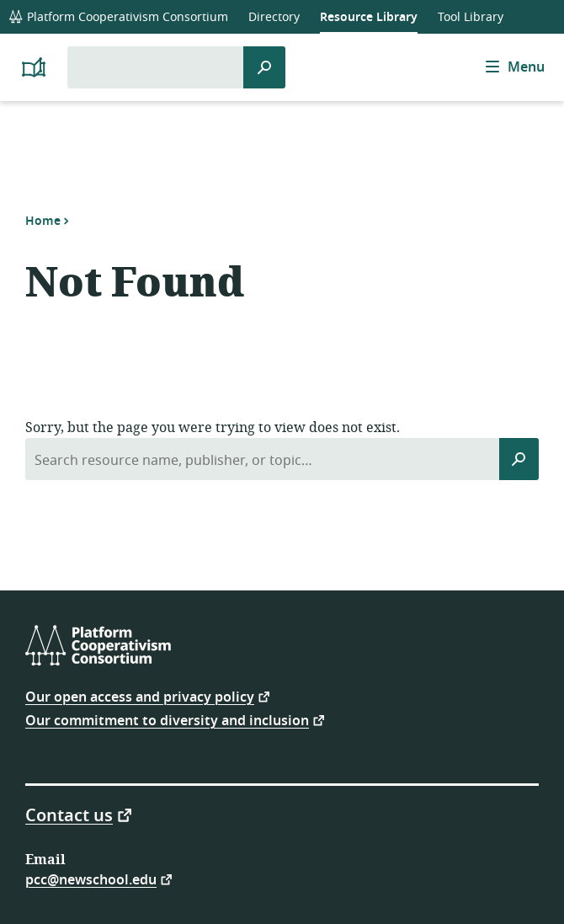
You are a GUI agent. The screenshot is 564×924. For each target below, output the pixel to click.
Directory (274, 17)
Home (43, 221)
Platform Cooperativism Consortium (118, 17)
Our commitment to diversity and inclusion (167, 720)
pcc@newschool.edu (91, 879)
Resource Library (369, 17)
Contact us (69, 815)
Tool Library (471, 17)
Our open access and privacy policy (140, 696)
